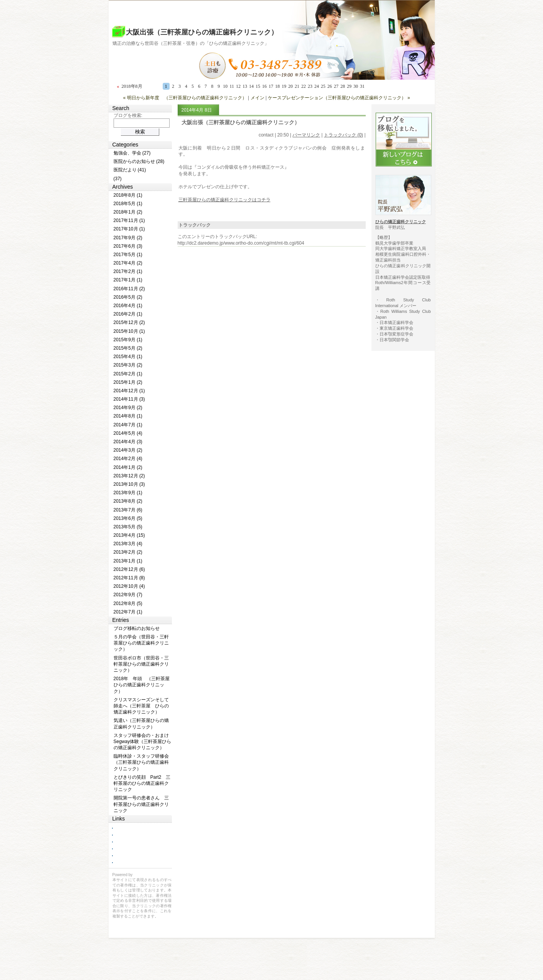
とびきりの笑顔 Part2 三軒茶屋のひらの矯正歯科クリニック (142, 783)
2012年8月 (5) (128, 603)
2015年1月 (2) (128, 382)
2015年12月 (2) (129, 322)
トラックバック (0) (343, 135)
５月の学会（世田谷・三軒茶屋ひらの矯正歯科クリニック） (141, 643)
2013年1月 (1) (128, 561)
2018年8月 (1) (128, 195)
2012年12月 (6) (129, 569)
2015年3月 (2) (128, 365)
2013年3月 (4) (128, 544)
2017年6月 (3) (128, 246)
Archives (123, 187)
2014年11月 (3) (129, 399)
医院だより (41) (130, 170)
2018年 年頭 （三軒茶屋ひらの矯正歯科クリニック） (142, 685)
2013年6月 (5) (128, 518)
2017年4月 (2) (128, 263)
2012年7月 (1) (128, 612)
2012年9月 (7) (128, 595)
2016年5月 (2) (128, 297)
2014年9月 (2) (128, 408)
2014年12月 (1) (129, 391)
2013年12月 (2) (129, 476)
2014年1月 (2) (128, 467)
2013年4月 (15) (129, 535)
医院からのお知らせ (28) (139, 161)
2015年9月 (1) (128, 340)
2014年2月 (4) (128, 459)
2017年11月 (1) (129, 220)
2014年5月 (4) (128, 433)
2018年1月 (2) (128, 212)
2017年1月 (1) (128, 280)
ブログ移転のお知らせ (137, 628)
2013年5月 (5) (128, 527)
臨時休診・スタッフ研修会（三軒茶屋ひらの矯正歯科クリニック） (141, 762)
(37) (118, 179)
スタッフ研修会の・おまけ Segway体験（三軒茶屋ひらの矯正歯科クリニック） (143, 742)
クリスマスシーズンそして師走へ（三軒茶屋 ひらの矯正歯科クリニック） (141, 706)
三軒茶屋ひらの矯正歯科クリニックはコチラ (224, 200)
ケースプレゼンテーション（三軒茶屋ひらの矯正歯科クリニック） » (339, 98)
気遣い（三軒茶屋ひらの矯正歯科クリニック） (141, 723)
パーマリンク (306, 135)
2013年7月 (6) (128, 510)
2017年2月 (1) (128, 271)
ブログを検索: (128, 115)
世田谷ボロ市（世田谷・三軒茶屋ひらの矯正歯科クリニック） (141, 664)
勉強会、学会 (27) (132, 153)
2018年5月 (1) (128, 204)
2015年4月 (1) (128, 357)
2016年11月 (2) (129, 289)
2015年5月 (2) (128, 348)
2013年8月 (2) (128, 501)
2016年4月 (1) (128, 306)
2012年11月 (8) (129, 578)
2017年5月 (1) (128, 255)
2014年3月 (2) (128, 450)
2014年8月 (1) (128, 416)
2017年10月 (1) (129, 229)
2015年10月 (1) (129, 331)
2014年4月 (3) (128, 442)
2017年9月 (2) (128, 238)
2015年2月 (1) (128, 374)
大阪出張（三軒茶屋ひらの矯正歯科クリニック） (202, 32)
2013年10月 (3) (129, 484)
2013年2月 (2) (128, 552)
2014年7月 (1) (128, 425)
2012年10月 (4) (129, 586)
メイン (257, 98)
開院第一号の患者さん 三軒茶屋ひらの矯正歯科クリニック (141, 804)
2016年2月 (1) (128, 314)
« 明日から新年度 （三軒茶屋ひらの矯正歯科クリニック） (185, 98)
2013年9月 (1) (128, 493)
